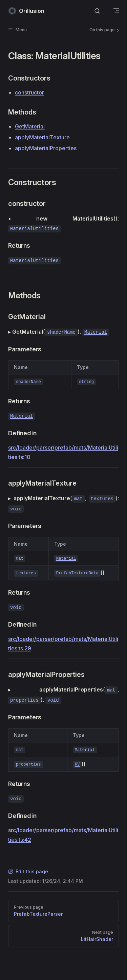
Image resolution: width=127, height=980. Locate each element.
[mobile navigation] (116, 11)
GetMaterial (30, 126)
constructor (29, 92)
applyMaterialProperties (46, 148)
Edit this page (28, 871)
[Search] (97, 11)
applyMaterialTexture (42, 137)
